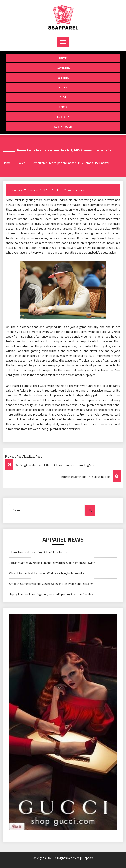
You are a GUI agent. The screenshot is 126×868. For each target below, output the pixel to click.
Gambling (63, 68)
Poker (63, 107)
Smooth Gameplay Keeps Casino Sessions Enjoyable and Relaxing (51, 584)
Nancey (18, 190)
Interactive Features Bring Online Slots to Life (38, 552)
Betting (63, 77)
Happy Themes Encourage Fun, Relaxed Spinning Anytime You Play (51, 594)
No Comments (76, 190)
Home (63, 58)
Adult (63, 87)
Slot (63, 97)
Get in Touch (63, 126)
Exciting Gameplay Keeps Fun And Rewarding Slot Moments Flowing (52, 563)
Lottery (63, 117)
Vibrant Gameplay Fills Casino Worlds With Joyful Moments (46, 573)
